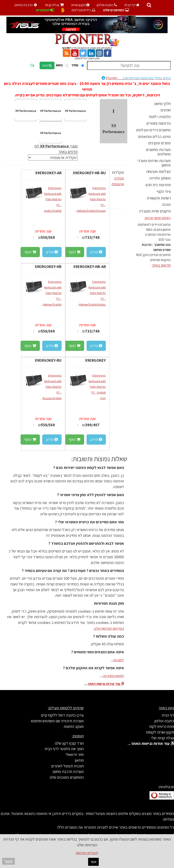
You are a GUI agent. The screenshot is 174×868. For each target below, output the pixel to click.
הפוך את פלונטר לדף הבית (64, 749)
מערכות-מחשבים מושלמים (158, 152)
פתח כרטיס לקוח (162, 726)
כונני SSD (165, 240)
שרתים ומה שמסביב (158, 234)
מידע (96, 252)
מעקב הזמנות (74, 726)
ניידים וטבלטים (84, 10)
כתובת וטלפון (107, 5)
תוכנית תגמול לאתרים (67, 766)
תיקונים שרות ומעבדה (155, 211)
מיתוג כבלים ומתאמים (154, 137)
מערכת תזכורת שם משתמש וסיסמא (57, 721)
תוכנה (166, 204)
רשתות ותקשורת (159, 198)
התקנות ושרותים (160, 260)
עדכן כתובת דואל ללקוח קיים (62, 715)
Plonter (136, 78)
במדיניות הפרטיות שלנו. (109, 628)
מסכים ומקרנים (159, 143)
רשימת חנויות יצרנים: (158, 218)
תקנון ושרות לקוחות (160, 732)
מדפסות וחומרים (159, 123)
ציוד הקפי (164, 191)
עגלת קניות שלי (163, 738)
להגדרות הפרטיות (87, 853)
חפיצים (166, 110)
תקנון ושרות (80, 5)
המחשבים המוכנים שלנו (67, 777)
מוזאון (79, 760)
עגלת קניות (54, 5)
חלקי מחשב (162, 104)
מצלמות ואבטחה (159, 171)
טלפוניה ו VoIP (160, 117)
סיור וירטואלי (75, 754)
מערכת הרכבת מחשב (68, 771)
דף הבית (132, 5)
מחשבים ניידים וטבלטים (153, 130)
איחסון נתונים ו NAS (158, 230)
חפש (47, 65)
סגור (9, 861)
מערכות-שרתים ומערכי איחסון (154, 163)
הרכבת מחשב (26, 5)
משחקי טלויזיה (160, 178)
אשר (93, 862)
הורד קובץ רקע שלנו (69, 743)
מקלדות (118, 172)
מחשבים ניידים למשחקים (154, 225)
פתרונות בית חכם (158, 185)
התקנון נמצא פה (113, 676)
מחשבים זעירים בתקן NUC (153, 255)
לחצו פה (119, 660)
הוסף (74, 252)
